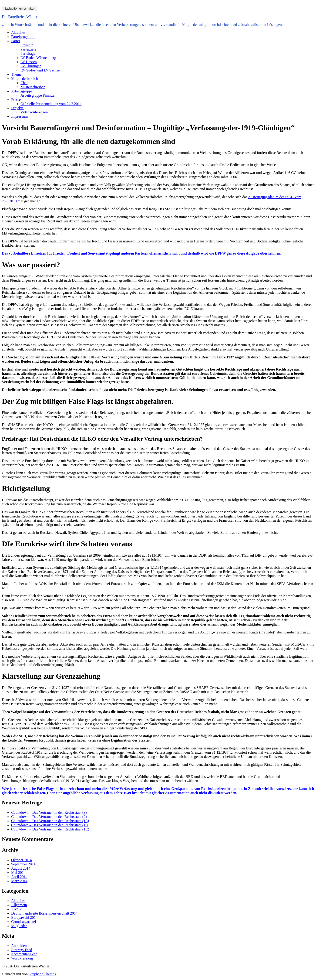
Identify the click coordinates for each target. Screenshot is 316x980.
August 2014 (21, 868)
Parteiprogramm (23, 37)
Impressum (19, 116)
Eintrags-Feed (22, 950)
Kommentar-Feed (24, 954)
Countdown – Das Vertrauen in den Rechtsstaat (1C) (50, 829)
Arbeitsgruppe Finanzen (38, 95)
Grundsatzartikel (24, 922)
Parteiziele (28, 49)
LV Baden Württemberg (38, 58)
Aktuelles (18, 32)
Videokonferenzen (34, 112)
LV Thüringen (31, 66)
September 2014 (23, 864)
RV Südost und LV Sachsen (41, 70)
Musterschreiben (33, 87)
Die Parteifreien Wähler (20, 17)
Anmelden (19, 946)
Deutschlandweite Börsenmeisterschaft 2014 (44, 913)
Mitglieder (19, 926)
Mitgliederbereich (25, 79)
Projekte (17, 108)
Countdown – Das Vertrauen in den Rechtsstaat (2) (49, 817)
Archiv (16, 909)
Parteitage (28, 53)
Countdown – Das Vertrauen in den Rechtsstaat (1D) (50, 825)
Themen (17, 74)
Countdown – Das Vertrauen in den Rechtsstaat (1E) (50, 821)
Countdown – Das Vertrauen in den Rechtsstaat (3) (49, 812)
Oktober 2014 (21, 860)
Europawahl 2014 (24, 917)
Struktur (27, 45)
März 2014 (19, 881)
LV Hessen (29, 62)
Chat (24, 83)
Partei (15, 41)
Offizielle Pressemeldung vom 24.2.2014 (51, 104)
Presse (16, 100)
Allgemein (19, 905)
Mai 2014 (18, 873)
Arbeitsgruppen (23, 91)
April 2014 (19, 877)
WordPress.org (22, 958)
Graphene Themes (42, 974)
